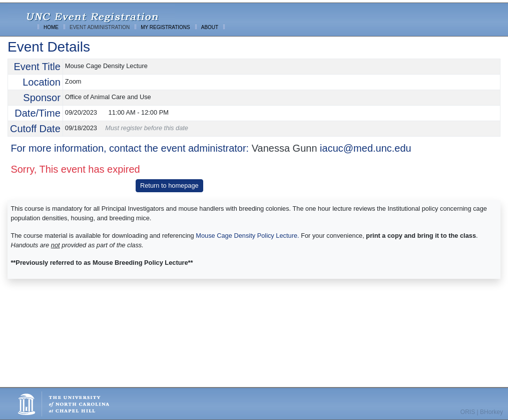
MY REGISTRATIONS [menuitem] (165, 27)
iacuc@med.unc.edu (366, 148)
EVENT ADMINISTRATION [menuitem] (100, 27)
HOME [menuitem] (51, 27)
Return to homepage (169, 185)
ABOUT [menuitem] (210, 27)
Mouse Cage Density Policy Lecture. (247, 236)
